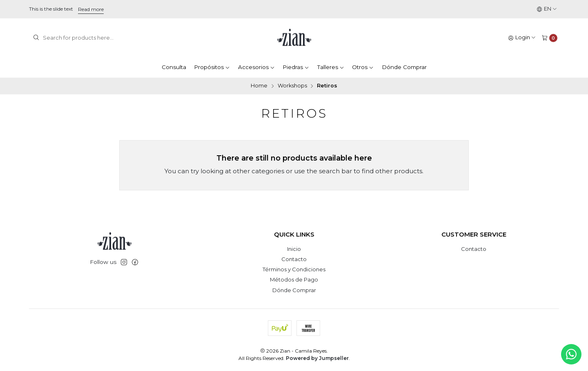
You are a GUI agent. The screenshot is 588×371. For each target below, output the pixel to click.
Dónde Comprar (404, 67)
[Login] (522, 38)
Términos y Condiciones (294, 269)
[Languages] (547, 9)
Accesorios (256, 67)
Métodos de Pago (294, 279)
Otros (363, 67)
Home (259, 86)
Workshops (292, 86)
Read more (91, 9)
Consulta (174, 67)
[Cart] (549, 38)
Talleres (331, 67)
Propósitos (212, 67)
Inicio (294, 249)
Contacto (294, 259)
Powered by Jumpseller (317, 358)
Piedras (296, 67)
